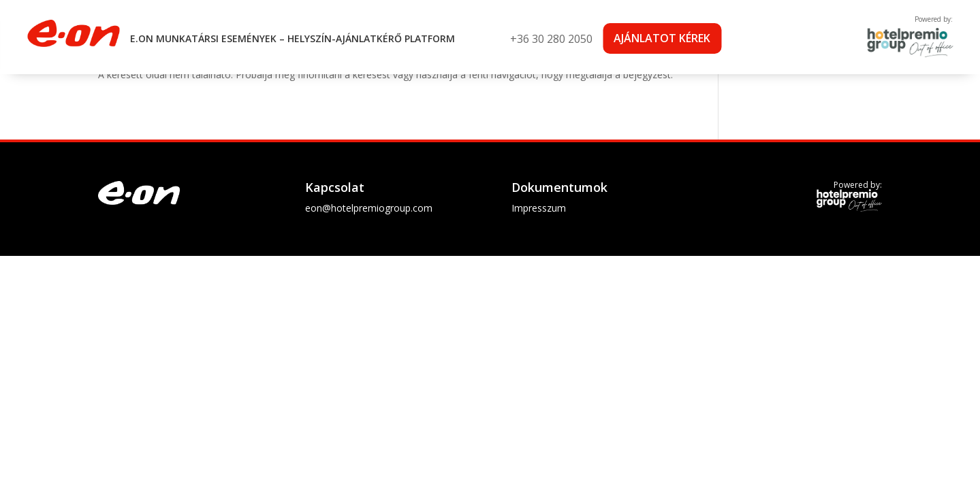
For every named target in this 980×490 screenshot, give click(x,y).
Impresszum (539, 208)
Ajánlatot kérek (662, 38)
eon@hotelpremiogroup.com (369, 208)
